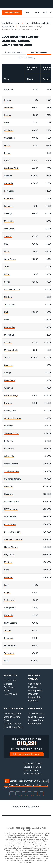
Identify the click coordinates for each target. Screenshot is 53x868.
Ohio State (9, 229)
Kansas (8, 100)
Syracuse (8, 638)
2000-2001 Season (14, 52)
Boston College (11, 395)
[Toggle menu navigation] (49, 4)
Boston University (12, 532)
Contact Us (10, 680)
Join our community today (27, 754)
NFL (29, 12)
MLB (45, 12)
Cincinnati (9, 130)
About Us (11, 675)
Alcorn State (10, 524)
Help (6, 785)
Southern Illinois (11, 433)
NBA (37, 12)
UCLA (7, 274)
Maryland (8, 89)
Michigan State (11, 350)
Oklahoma (9, 107)
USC (6, 244)
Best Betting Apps (14, 727)
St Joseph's (10, 600)
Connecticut (10, 138)
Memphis (8, 615)
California (8, 183)
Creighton (9, 426)
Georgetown (10, 608)
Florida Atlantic (11, 547)
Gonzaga (8, 214)
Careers (8, 684)
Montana (8, 562)
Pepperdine (9, 327)
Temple (7, 630)
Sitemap (44, 785)
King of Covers (36, 717)
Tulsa (7, 267)
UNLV (7, 661)
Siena (7, 570)
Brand (7, 690)
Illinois (7, 251)
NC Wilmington (11, 509)
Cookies (36, 785)
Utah (6, 312)
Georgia (8, 373)
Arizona (8, 160)
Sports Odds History (11, 23)
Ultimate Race (36, 720)
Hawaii (7, 320)
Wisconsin (9, 456)
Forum (7, 788)
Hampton (8, 494)
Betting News (35, 690)
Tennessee (9, 653)
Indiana (7, 115)
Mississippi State (12, 289)
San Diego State (12, 471)
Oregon (8, 153)
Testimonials (11, 694)
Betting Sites (14, 708)
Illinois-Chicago (11, 464)
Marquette (9, 221)
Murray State (10, 517)
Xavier (7, 282)
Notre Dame (10, 380)
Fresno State (10, 645)
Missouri (8, 342)
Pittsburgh (9, 198)
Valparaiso (9, 448)
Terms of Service (24, 785)
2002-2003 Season (27, 58)
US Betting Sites (13, 713)
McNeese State (11, 502)
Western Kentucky (13, 418)
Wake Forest (10, 259)
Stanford (8, 236)
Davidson (8, 486)
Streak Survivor (37, 713)
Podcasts (33, 694)
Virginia (8, 592)
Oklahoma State (12, 168)
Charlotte (8, 365)
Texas (7, 358)
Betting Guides (34, 677)
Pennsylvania (10, 411)
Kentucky (8, 206)
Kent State (9, 191)
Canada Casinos (13, 724)
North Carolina (11, 623)
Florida (7, 145)
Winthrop (8, 577)
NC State (8, 297)
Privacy (12, 785)
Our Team (9, 687)
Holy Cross (9, 555)
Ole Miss (8, 403)
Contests (35, 708)
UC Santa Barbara (12, 479)
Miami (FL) (9, 335)
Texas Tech (9, 304)
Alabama (8, 176)
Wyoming (8, 388)
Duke (7, 123)
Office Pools (35, 724)
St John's (8, 441)
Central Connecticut (13, 539)
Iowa (6, 585)
